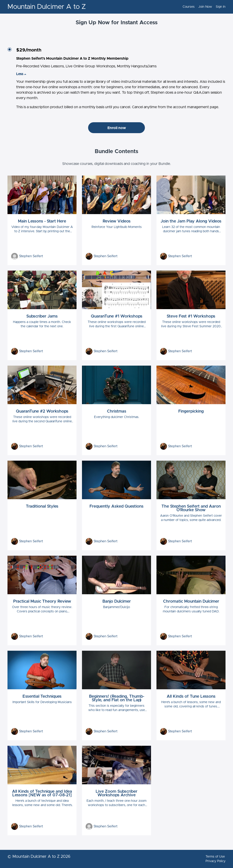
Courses (189, 7)
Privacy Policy (216, 861)
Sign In (221, 7)
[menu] (202, 7)
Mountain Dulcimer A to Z (47, 7)
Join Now (205, 7)
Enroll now (117, 128)
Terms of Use (215, 857)
